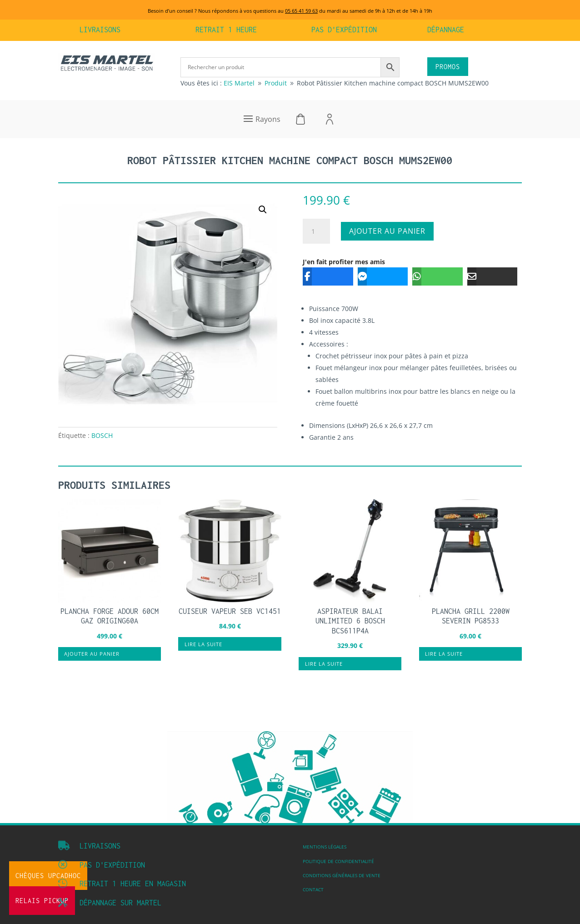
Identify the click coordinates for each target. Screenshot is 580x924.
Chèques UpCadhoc (48, 876)
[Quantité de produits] (316, 231)
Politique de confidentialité (338, 861)
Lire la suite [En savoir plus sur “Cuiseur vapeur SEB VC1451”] (203, 644)
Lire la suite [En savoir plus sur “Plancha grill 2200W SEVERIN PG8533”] (444, 654)
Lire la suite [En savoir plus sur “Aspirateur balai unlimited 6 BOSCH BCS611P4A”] (324, 664)
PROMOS (448, 67)
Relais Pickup (42, 901)
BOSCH (102, 435)
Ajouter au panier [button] (92, 654)
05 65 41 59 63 (301, 11)
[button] (263, 210)
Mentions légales (325, 847)
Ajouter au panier (387, 231)
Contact (313, 889)
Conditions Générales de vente (342, 875)
